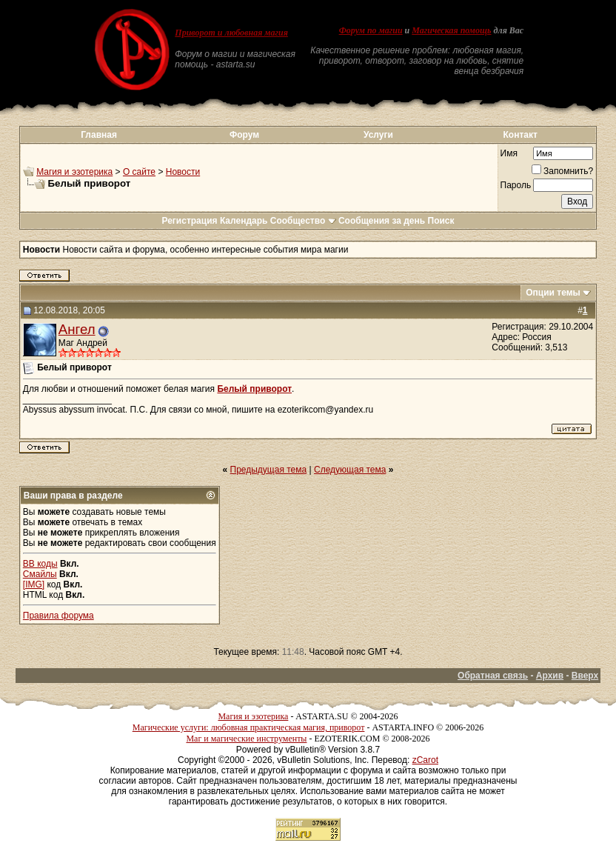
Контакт (520, 135)
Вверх (585, 676)
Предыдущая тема (269, 470)
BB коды (40, 564)
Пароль (516, 185)
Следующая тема (350, 470)
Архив (550, 676)
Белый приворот (254, 389)
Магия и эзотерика (74, 172)
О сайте (139, 172)
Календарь (244, 221)
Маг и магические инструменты (246, 739)
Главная (99, 135)
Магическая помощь (451, 30)
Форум (244, 135)
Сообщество (303, 221)
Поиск (441, 221)
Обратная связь (493, 676)
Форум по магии (371, 30)
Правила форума (58, 616)
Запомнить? (562, 171)
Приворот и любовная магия (231, 33)
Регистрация (189, 221)
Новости (183, 172)
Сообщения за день (382, 221)
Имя (509, 153)
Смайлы (40, 574)
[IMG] (34, 584)
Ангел (77, 329)
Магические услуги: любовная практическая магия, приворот (249, 727)
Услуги (378, 135)
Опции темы (553, 293)
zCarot (425, 760)
